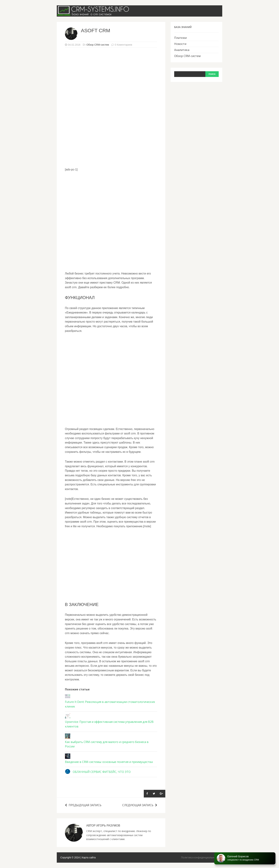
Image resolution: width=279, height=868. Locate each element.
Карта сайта (89, 857)
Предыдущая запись (83, 805)
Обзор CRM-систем (98, 45)
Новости (180, 44)
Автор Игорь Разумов (103, 826)
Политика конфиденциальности (200, 857)
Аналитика (182, 50)
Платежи (180, 38)
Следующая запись (140, 805)
